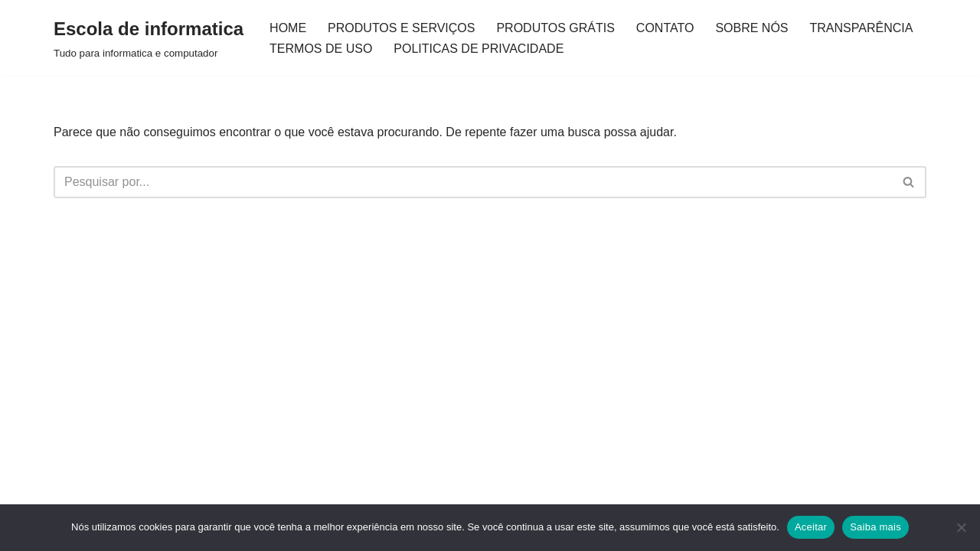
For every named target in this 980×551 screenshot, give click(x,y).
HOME (288, 28)
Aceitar (811, 527)
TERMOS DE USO (321, 49)
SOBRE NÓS (751, 28)
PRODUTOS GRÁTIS (555, 28)
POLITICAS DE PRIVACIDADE (479, 49)
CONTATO (665, 28)
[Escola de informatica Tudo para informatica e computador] (149, 38)
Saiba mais (875, 527)
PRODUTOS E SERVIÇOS (401, 28)
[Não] (961, 527)
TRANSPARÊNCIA (862, 28)
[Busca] (473, 182)
